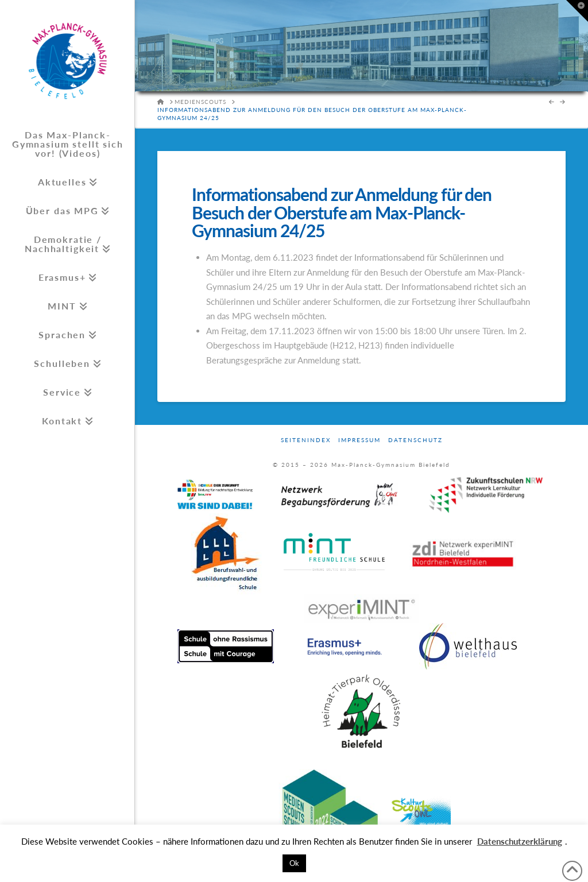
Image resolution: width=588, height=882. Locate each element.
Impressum (359, 440)
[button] (577, 11)
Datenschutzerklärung (520, 841)
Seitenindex (306, 440)
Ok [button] (294, 863)
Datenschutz (415, 440)
